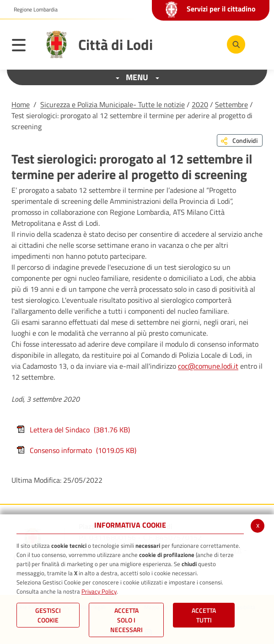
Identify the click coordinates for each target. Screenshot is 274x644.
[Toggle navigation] (23, 47)
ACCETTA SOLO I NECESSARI (126, 620)
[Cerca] (236, 44)
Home (21, 104)
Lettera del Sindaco (73, 430)
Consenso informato (76, 450)
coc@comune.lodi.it (208, 366)
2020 (200, 104)
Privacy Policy (99, 591)
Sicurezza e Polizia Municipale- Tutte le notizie (113, 104)
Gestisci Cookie (48, 615)
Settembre (231, 104)
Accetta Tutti (204, 615)
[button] (32, 10)
